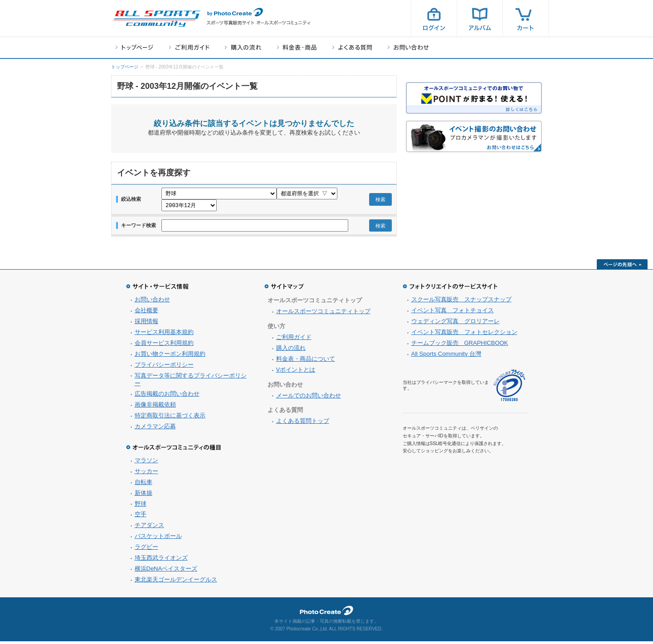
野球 (141, 506)
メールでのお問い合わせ (309, 398)
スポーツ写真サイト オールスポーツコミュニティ (156, 19)
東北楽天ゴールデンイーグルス (176, 582)
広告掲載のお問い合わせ (167, 396)
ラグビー (146, 550)
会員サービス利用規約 (164, 346)
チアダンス (149, 528)
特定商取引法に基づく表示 (170, 418)
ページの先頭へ (622, 267)
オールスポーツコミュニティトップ (323, 314)
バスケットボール (158, 539)
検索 (380, 201)
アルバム (480, 18)
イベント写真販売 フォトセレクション (464, 335)
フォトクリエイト (326, 613)
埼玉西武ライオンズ (161, 560)
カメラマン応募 (155, 429)
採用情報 (146, 324)
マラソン (146, 463)
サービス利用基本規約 (164, 335)
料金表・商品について (306, 361)
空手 (141, 517)
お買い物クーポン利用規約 (170, 356)
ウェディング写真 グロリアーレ (456, 324)
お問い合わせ (408, 47)
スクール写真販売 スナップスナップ (461, 302)
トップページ (134, 47)
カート (526, 18)
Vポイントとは (296, 372)
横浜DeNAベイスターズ (166, 571)
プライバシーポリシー (164, 367)
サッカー (146, 474)
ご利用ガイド (189, 47)
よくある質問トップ (303, 424)
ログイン (434, 18)
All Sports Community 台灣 (446, 356)
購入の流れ (243, 47)
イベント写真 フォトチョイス (453, 313)
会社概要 (146, 313)
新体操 (144, 496)
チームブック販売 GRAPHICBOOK (460, 346)
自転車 (144, 485)
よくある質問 (352, 47)
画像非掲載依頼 (155, 407)
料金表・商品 (297, 47)
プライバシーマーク (509, 388)
